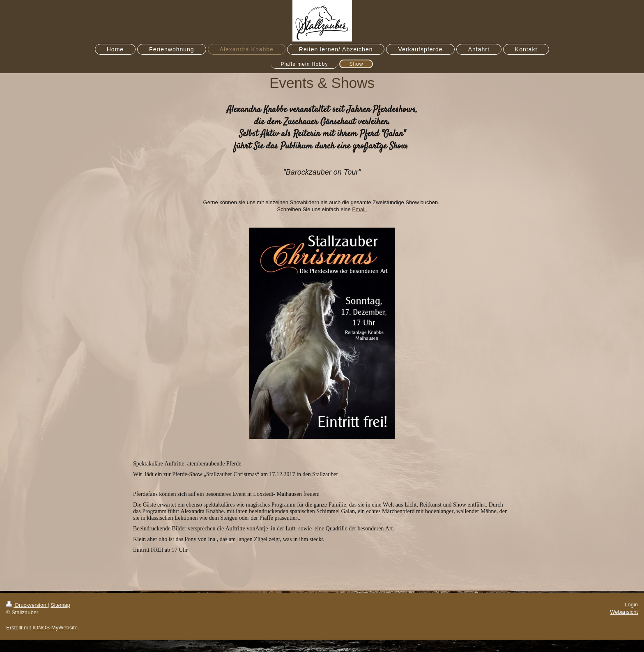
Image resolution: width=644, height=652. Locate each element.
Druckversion (27, 605)
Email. (359, 209)
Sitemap (60, 605)
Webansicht (624, 612)
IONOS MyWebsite (55, 628)
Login (631, 605)
